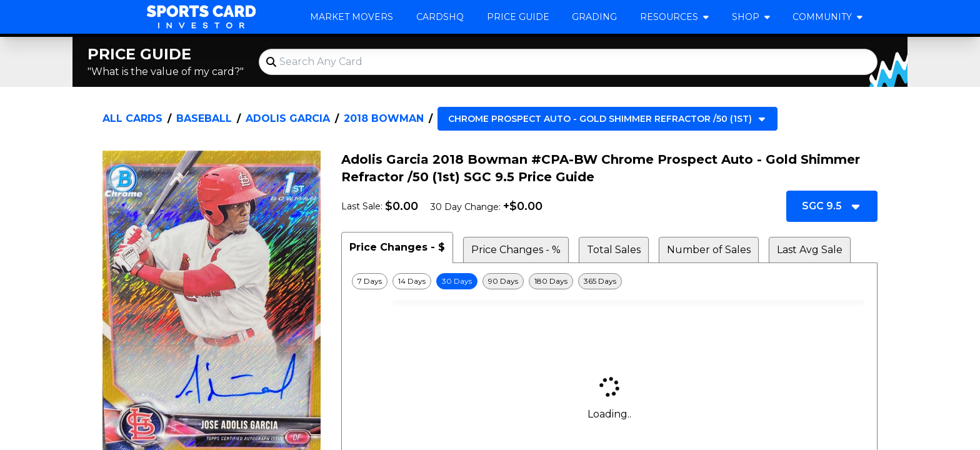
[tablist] (609, 247)
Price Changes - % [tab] (516, 250)
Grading (594, 17)
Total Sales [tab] (614, 250)
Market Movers (352, 17)
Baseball (204, 118)
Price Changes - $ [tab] (397, 247)
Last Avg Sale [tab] (810, 250)
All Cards (132, 118)
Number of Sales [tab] (709, 250)
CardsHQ (440, 17)
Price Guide (518, 17)
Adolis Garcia (288, 118)
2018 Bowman (384, 118)
